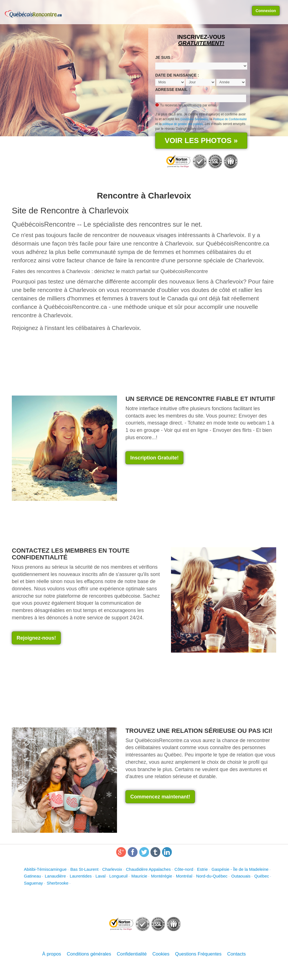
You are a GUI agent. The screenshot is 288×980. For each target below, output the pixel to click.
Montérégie (162, 876)
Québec (262, 876)
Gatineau (32, 876)
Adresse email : (173, 90)
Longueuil (119, 876)
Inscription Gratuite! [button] (154, 458)
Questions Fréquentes (198, 954)
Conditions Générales (194, 119)
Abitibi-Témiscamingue (45, 869)
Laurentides (81, 876)
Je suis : (164, 57)
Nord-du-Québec (212, 876)
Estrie (202, 869)
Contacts (237, 954)
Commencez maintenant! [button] (160, 797)
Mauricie (139, 876)
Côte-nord (184, 869)
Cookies (161, 954)
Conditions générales (89, 954)
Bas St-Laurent (84, 869)
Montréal (184, 876)
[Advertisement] (173, 488)
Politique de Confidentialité (230, 119)
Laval (100, 876)
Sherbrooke (58, 883)
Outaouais (241, 876)
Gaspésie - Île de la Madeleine (240, 869)
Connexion (266, 11)
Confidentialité (132, 954)
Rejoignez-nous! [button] (36, 638)
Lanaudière (55, 876)
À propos (52, 954)
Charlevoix (112, 869)
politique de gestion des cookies (183, 124)
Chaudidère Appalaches (148, 869)
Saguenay (33, 883)
